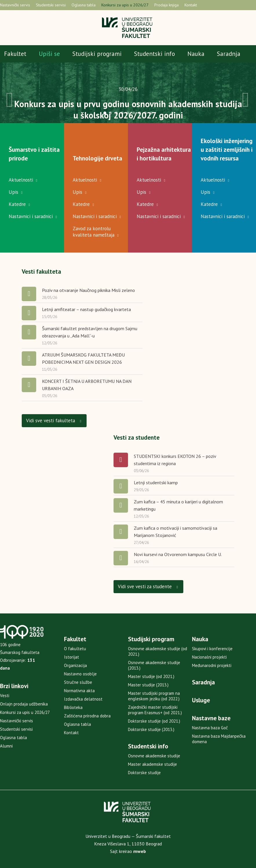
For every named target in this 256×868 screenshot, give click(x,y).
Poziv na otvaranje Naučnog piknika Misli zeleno (88, 290)
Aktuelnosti (21, 180)
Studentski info (154, 54)
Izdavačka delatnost (83, 699)
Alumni (6, 746)
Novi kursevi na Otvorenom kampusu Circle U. (178, 554)
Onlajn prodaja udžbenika (24, 704)
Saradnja (229, 54)
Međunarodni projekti (212, 665)
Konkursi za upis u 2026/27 (125, 5)
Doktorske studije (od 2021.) (154, 721)
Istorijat (72, 657)
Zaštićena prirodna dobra (87, 716)
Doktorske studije (144, 773)
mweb (140, 851)
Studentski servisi (51, 5)
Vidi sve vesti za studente (148, 586)
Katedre (17, 204)
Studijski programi (97, 54)
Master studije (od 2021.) (151, 676)
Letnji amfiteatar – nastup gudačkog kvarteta (86, 309)
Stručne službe (78, 682)
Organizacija (75, 665)
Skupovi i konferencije (212, 649)
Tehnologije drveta (97, 158)
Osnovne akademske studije (154, 756)
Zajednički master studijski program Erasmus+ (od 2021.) (155, 710)
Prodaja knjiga (167, 5)
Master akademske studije (152, 764)
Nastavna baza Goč (210, 728)
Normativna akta (79, 691)
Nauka (196, 54)
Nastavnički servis (15, 5)
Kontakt (191, 5)
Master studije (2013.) (148, 685)
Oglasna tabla (84, 5)
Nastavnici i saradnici (31, 216)
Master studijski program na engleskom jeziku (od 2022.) (154, 696)
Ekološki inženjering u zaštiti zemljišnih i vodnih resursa (227, 150)
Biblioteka (73, 707)
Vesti (5, 696)
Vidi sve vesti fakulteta (54, 420)
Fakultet (15, 54)
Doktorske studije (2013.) (151, 729)
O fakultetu (75, 649)
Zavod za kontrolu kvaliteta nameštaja (94, 232)
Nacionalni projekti (209, 657)
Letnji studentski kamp (156, 483)
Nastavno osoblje (80, 674)
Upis (13, 192)
